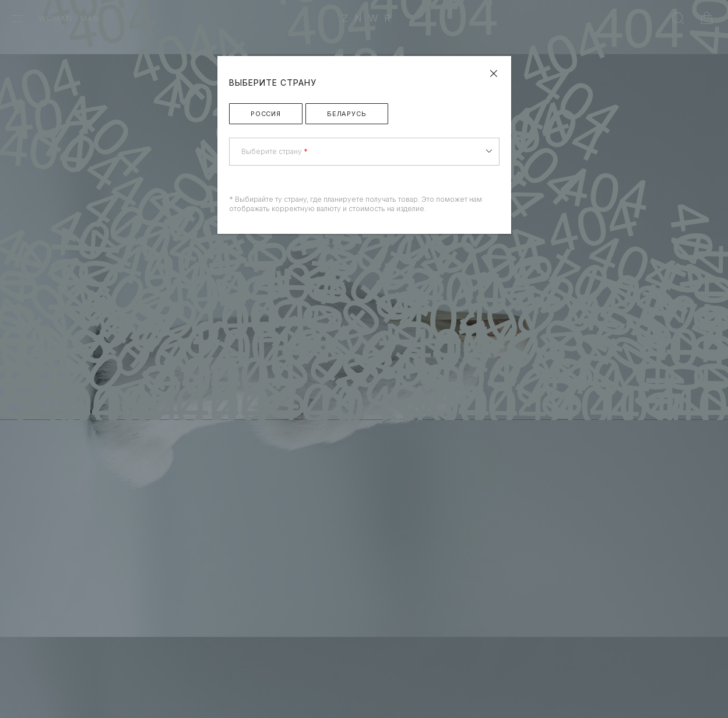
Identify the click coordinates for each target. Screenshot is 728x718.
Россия (266, 114)
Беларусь (347, 114)
